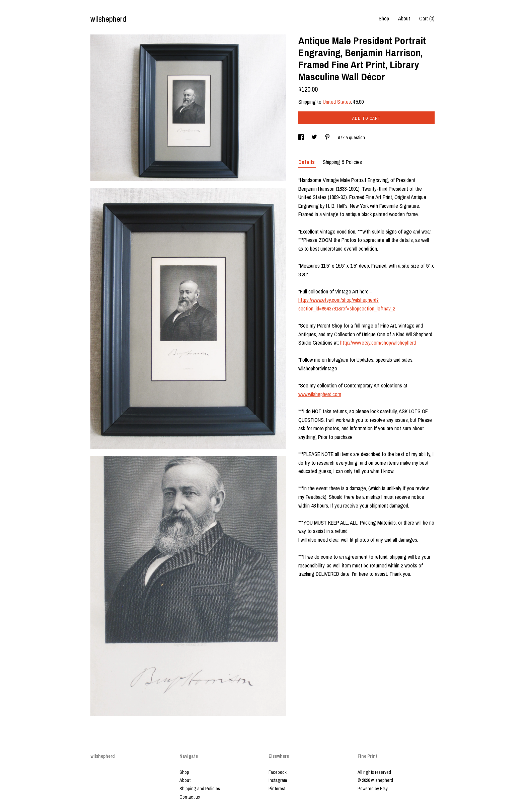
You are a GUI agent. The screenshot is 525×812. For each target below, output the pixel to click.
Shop (384, 18)
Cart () (427, 18)
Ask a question (351, 138)
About (404, 18)
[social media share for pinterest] (328, 138)
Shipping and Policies (200, 789)
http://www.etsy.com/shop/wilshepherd (378, 343)
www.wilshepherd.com (320, 394)
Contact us (190, 797)
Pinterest (277, 789)
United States (337, 102)
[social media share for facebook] (302, 138)
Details (307, 162)
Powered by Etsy (373, 789)
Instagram (278, 780)
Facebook (278, 772)
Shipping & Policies (342, 162)
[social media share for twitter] (315, 138)
